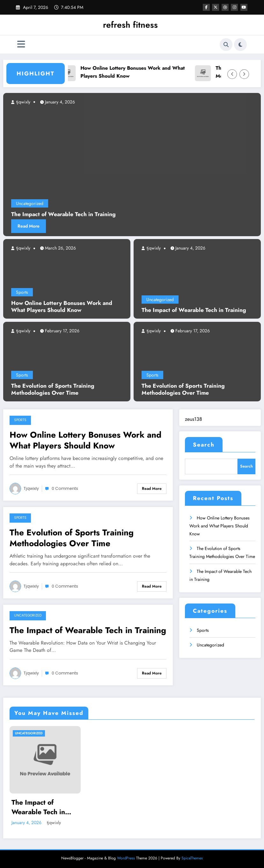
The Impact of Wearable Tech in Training (194, 310)
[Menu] (21, 44)
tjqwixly (23, 248)
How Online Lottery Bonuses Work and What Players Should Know (135, 72)
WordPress (126, 858)
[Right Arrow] (244, 74)
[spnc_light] (240, 45)
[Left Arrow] (232, 74)
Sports (22, 292)
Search (204, 445)
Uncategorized (160, 300)
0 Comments (65, 488)
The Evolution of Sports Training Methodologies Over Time (53, 390)
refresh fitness (130, 25)
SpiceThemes (192, 858)
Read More (29, 226)
